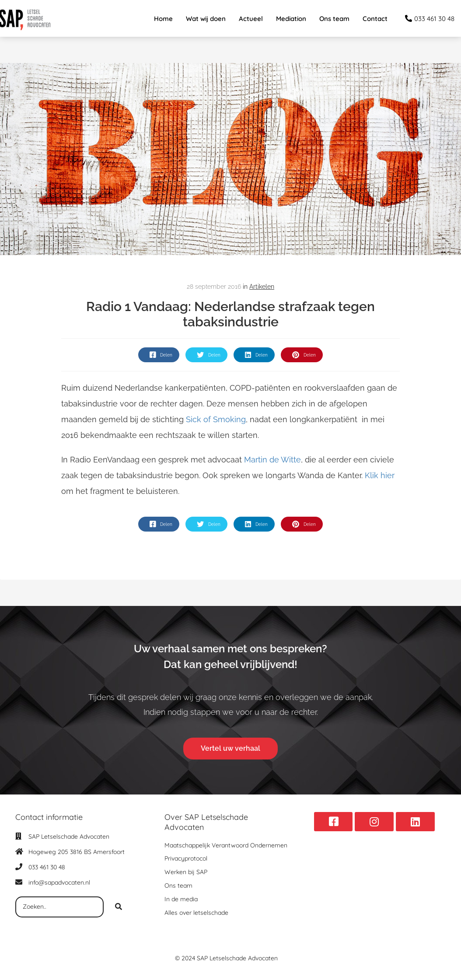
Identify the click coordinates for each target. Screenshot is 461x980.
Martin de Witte (272, 460)
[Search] (119, 907)
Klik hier (380, 475)
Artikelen (262, 287)
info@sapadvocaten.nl (59, 883)
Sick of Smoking (216, 419)
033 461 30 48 (47, 867)
